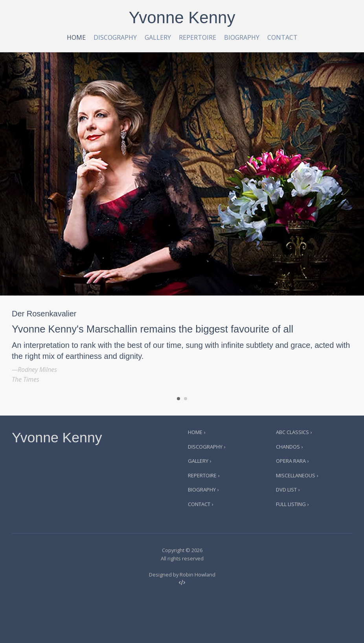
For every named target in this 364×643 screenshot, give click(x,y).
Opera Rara (291, 461)
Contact (282, 37)
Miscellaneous (296, 475)
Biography (242, 37)
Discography (115, 37)
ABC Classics (292, 432)
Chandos (288, 447)
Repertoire (198, 37)
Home (76, 37)
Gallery (158, 37)
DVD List (286, 490)
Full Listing (291, 504)
